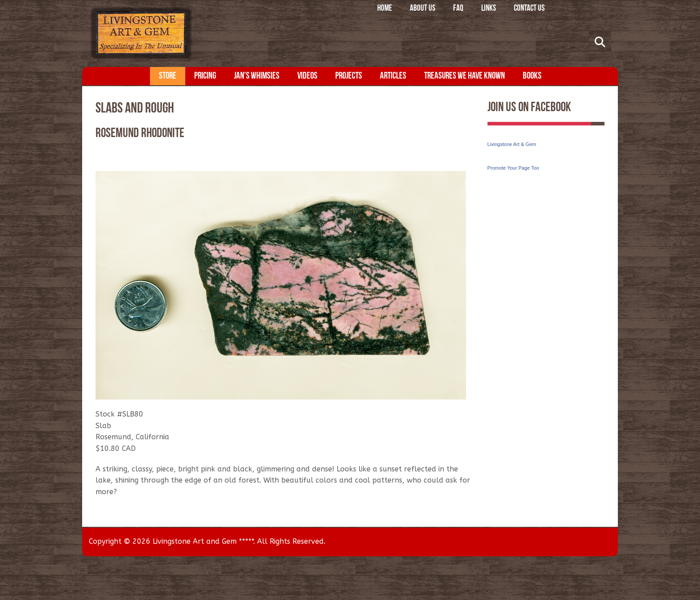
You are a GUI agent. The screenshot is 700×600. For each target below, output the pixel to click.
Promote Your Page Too (513, 168)
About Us (423, 9)
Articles (393, 76)
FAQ (458, 9)
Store (168, 76)
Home (385, 9)
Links (489, 9)
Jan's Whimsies (257, 76)
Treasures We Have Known (465, 76)
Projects (349, 76)
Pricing (205, 76)
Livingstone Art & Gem (512, 144)
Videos (307, 76)
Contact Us (529, 9)
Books (532, 76)
